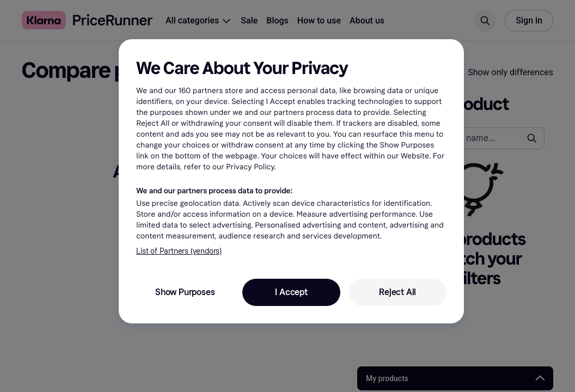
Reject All (397, 292)
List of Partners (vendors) (179, 251)
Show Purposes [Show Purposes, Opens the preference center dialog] (185, 292)
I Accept (291, 292)
